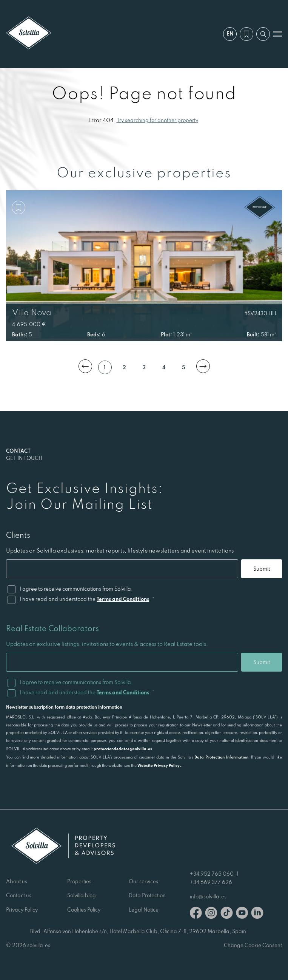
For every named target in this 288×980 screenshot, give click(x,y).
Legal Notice (144, 910)
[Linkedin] (257, 914)
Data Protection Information (221, 757)
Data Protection (147, 895)
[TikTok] (227, 914)
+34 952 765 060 (212, 874)
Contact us (19, 895)
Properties (79, 881)
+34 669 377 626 (211, 882)
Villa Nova (32, 312)
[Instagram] (211, 914)
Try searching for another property (157, 120)
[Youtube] (242, 914)
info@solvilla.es (208, 896)
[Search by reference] (263, 34)
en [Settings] (230, 34)
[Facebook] (196, 914)
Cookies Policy (84, 910)
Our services (143, 881)
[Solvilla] (29, 34)
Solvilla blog (82, 895)
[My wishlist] (246, 34)
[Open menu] (277, 34)
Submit (262, 569)
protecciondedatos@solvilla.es (123, 749)
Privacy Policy (22, 910)
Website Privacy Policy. (159, 765)
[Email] (122, 569)
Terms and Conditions (123, 599)
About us (17, 881)
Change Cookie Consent (253, 945)
